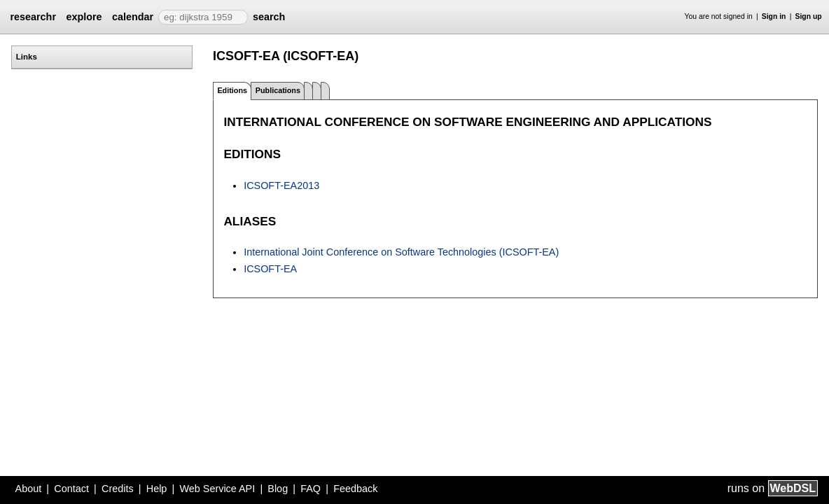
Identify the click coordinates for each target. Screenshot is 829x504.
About (29, 489)
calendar (133, 17)
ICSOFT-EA (270, 269)
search (269, 17)
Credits (118, 489)
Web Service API (217, 489)
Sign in (774, 16)
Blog (278, 489)
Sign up (809, 16)
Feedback (355, 489)
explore (84, 17)
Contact (71, 489)
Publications (278, 90)
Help (157, 489)
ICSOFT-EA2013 (281, 185)
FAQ (311, 489)
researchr (33, 17)
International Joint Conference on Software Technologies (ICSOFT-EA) (401, 252)
